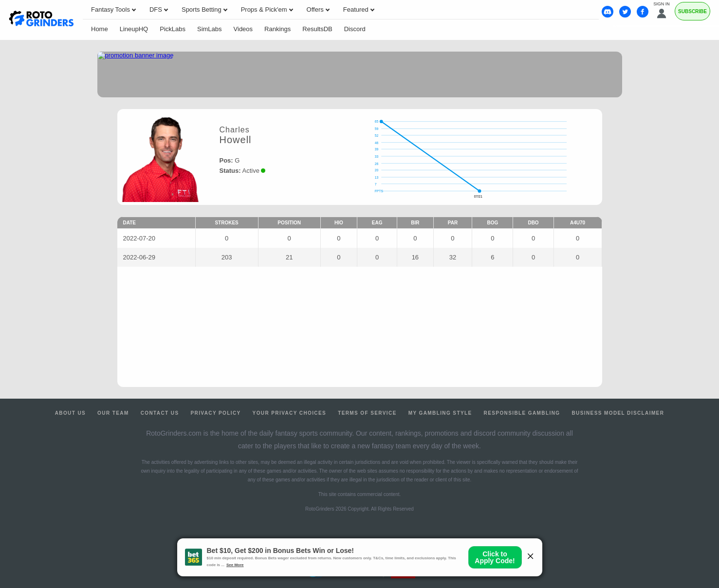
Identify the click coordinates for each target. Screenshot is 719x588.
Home (100, 29)
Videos (243, 29)
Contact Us (160, 413)
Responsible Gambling (522, 413)
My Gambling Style (440, 413)
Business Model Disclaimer (618, 413)
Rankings (277, 29)
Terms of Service (367, 413)
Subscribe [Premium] (692, 11)
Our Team (113, 413)
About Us (70, 413)
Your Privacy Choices (290, 413)
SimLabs (210, 29)
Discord (355, 29)
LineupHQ (134, 29)
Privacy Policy (215, 413)
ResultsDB (317, 29)
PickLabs (173, 29)
